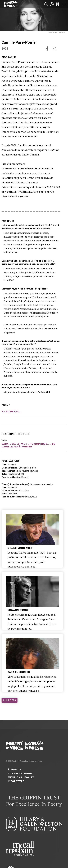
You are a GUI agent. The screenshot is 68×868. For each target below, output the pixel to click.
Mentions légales (21, 777)
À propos (15, 770)
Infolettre (16, 781)
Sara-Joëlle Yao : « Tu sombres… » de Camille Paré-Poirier (29, 445)
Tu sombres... (12, 411)
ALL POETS (10, 700)
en (58, 4)
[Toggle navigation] (64, 4)
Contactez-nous (20, 773)
